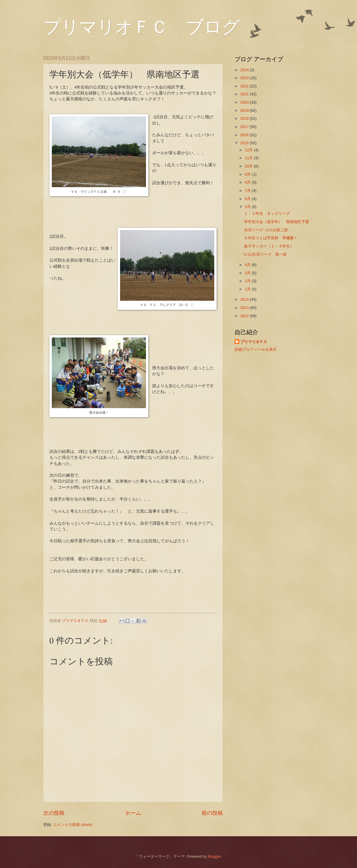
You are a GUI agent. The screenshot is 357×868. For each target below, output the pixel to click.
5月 (248, 207)
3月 (248, 273)
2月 (248, 281)
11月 (249, 158)
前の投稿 (212, 813)
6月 (248, 199)
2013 (245, 308)
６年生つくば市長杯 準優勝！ (271, 238)
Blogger (215, 856)
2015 (245, 143)
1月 (248, 289)
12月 (249, 150)
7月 (248, 191)
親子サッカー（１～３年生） (269, 246)
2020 (245, 102)
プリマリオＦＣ (254, 342)
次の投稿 (54, 813)
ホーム (133, 813)
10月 (249, 166)
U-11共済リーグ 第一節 (265, 254)
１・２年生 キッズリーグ (269, 213)
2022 (245, 86)
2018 (245, 118)
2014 (245, 299)
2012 (245, 316)
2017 (245, 127)
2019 (245, 110)
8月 (248, 182)
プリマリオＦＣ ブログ (142, 27)
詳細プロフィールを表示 (256, 349)
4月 (248, 265)
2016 (245, 135)
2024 (245, 70)
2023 (245, 78)
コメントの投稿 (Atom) (73, 825)
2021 (245, 94)
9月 (248, 174)
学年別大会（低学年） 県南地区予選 (277, 222)
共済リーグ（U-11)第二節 (266, 230)
